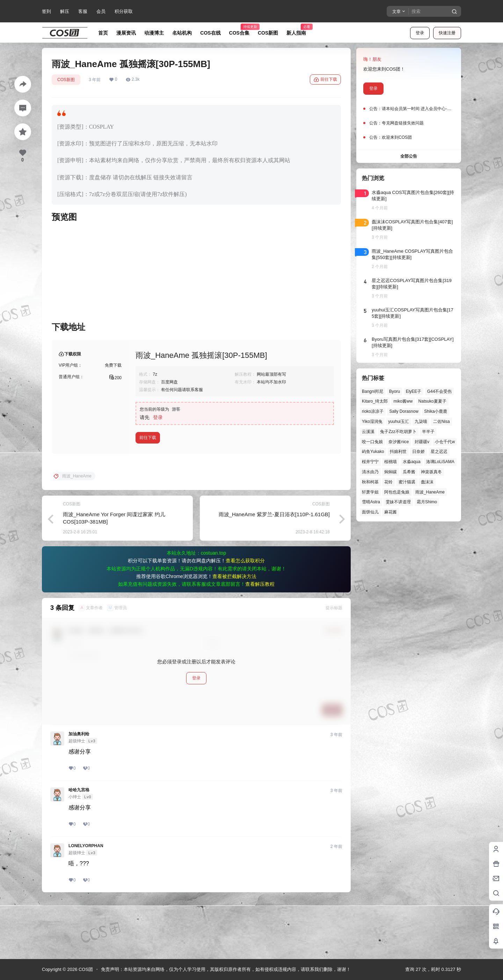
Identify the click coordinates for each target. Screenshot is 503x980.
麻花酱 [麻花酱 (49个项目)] (391, 512)
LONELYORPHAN (86, 902)
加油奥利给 (79, 790)
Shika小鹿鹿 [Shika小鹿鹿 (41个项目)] (436, 411)
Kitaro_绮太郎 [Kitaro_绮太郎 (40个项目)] (375, 401)
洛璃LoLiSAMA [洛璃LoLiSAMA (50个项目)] (440, 462)
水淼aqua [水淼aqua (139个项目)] (412, 462)
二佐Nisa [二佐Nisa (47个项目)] (442, 421)
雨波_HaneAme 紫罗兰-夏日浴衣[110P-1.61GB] (274, 571)
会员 (101, 11)
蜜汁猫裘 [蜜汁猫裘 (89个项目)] (407, 482)
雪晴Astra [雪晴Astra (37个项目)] (371, 502)
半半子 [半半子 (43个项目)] (428, 432)
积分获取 (124, 11)
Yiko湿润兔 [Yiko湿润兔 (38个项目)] (372, 421)
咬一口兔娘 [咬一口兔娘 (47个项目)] (372, 442)
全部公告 (409, 156)
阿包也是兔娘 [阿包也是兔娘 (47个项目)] (397, 492)
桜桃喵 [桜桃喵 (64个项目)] (391, 462)
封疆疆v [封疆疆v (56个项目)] (422, 442)
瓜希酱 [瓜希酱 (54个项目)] (409, 472)
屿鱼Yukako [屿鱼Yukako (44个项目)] (373, 452)
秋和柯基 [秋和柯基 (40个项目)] (370, 482)
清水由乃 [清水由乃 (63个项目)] (370, 472)
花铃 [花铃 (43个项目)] (388, 482)
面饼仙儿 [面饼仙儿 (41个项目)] (370, 512)
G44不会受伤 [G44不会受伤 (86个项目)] (440, 391)
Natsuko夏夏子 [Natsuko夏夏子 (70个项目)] (432, 401)
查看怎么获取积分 (245, 617)
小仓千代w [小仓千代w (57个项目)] (445, 442)
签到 (46, 11)
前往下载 (325, 80)
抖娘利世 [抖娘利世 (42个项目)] (398, 452)
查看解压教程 (260, 640)
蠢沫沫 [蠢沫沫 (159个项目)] (427, 482)
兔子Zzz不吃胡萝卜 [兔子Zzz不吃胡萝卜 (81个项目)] (398, 432)
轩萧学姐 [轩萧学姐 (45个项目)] (370, 492)
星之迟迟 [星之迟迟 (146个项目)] (439, 452)
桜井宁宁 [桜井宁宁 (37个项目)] (370, 462)
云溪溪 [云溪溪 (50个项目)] (368, 432)
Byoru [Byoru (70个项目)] (395, 391)
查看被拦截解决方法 (234, 633)
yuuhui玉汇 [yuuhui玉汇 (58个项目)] (398, 421)
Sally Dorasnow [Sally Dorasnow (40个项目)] (404, 411)
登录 (420, 33)
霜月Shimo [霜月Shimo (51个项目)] (427, 502)
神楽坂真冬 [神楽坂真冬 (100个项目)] (431, 472)
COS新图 (66, 80)
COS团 (85, 969)
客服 (83, 11)
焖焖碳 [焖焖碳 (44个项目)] (391, 472)
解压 (65, 11)
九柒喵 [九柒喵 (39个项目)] (421, 421)
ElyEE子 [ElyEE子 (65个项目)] (414, 391)
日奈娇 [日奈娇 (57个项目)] (418, 452)
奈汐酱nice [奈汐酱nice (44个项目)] (399, 442)
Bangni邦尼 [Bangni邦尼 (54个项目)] (373, 391)
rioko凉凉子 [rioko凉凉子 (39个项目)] (373, 411)
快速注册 (447, 33)
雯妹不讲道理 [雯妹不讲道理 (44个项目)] (398, 502)
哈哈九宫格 (79, 846)
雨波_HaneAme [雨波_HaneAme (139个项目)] (430, 492)
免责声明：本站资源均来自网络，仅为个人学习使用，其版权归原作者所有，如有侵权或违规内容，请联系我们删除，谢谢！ (226, 969)
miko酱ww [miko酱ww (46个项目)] (403, 401)
